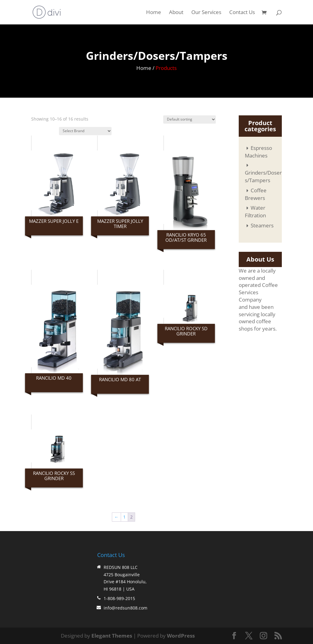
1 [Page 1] (124, 517)
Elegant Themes (112, 636)
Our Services (206, 13)
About (176, 13)
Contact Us (242, 13)
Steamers (262, 225)
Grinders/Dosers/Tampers (263, 176)
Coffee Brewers (256, 194)
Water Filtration (255, 212)
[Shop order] (190, 119)
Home (154, 13)
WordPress (181, 636)
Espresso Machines (258, 152)
